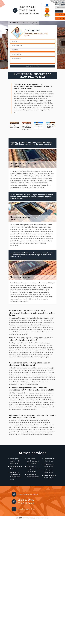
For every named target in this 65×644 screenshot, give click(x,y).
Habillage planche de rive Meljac (50, 477)
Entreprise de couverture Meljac (33, 476)
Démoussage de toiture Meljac (49, 460)
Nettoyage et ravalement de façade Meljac (15, 461)
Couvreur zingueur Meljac (16, 468)
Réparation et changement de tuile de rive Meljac (34, 469)
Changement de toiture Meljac (49, 465)
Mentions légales (42, 518)
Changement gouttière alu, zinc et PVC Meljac (33, 461)
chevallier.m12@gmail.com (29, 14)
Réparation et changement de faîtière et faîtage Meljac (16, 476)
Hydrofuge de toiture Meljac (48, 471)
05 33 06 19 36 (27, 7)
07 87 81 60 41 (27, 10)
